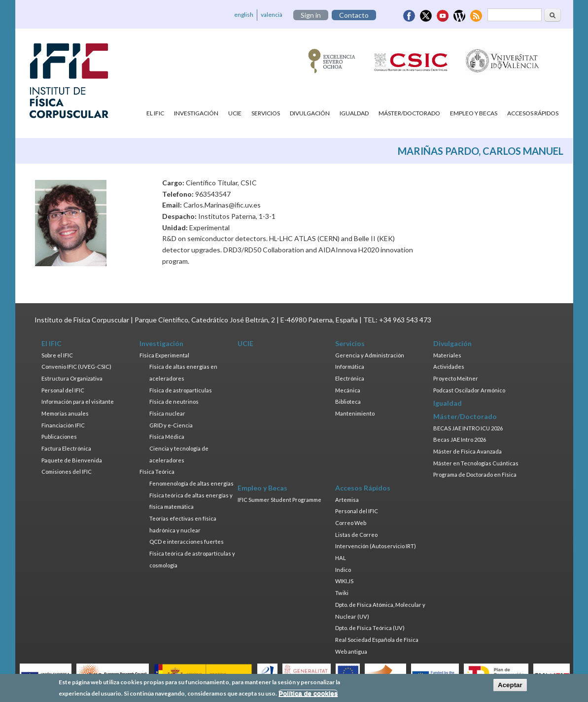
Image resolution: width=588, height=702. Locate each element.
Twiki (342, 593)
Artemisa (347, 500)
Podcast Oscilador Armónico (469, 390)
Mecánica (348, 390)
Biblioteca (348, 402)
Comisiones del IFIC (67, 472)
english (244, 15)
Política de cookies (308, 695)
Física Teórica (157, 472)
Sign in (311, 15)
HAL (341, 558)
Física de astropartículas (181, 390)
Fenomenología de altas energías (191, 483)
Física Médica (167, 437)
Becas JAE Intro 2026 (460, 439)
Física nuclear (167, 413)
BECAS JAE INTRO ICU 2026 (468, 428)
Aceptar (510, 687)
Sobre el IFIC (57, 355)
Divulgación (310, 113)
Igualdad (354, 113)
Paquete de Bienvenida (72, 460)
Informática (350, 367)
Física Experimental (164, 355)
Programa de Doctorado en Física (475, 474)
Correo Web (351, 523)
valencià (272, 15)
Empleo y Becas (474, 113)
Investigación (196, 113)
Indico (343, 570)
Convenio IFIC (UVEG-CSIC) (76, 367)
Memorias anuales (65, 413)
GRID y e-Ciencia (171, 425)
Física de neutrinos (174, 402)
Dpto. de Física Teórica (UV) (370, 628)
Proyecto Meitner (456, 378)
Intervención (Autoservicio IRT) (376, 546)
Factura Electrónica (66, 448)
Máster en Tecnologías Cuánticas (476, 463)
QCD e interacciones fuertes (187, 542)
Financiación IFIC (63, 425)
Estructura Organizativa (72, 378)
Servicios (266, 113)
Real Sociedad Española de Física (377, 640)
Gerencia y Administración (370, 355)
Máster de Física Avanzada (467, 451)
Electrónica (350, 378)
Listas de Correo (356, 535)
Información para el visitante (78, 402)
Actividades (449, 367)
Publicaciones (59, 437)
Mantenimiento (355, 413)
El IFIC (155, 113)
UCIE (235, 113)
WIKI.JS (344, 581)
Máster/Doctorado (409, 113)
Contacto (354, 15)
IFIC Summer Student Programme (279, 500)
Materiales (447, 355)
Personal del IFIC (63, 390)
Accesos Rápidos (533, 113)
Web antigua (351, 651)
